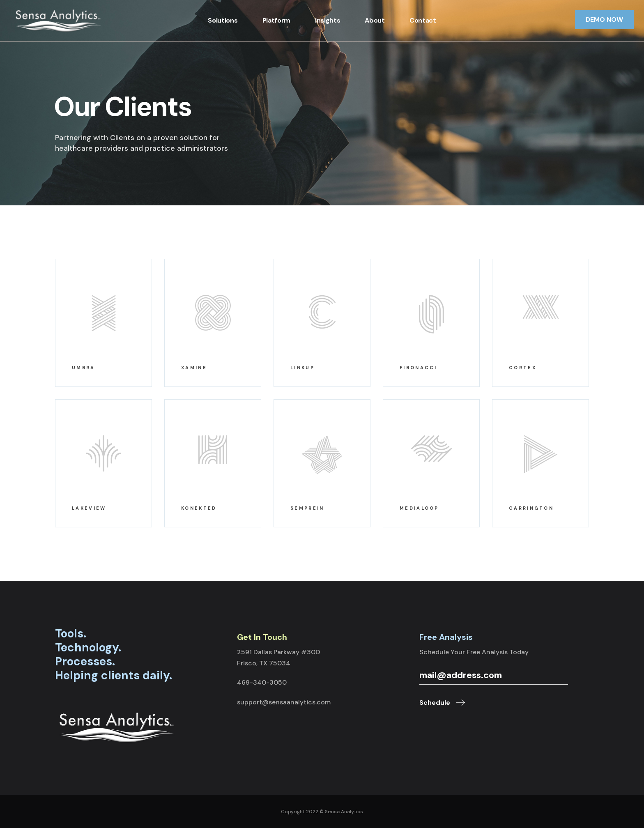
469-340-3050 (262, 682)
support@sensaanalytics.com (284, 702)
